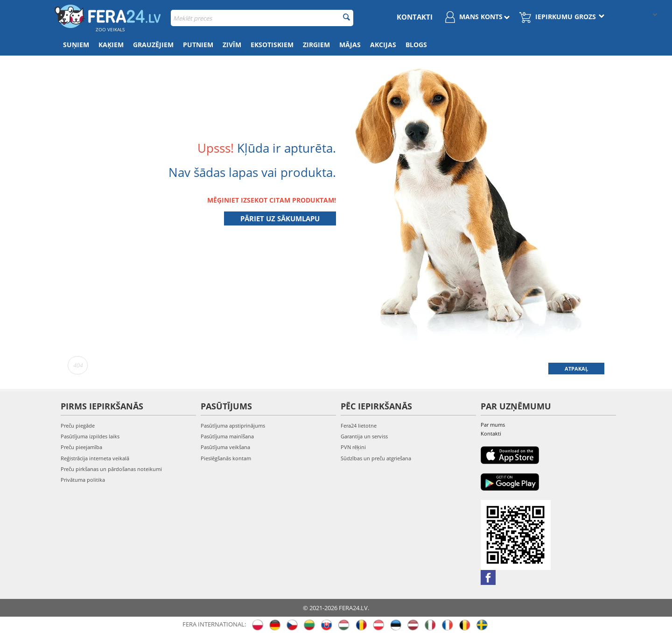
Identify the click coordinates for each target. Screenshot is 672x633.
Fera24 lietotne (359, 426)
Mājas (350, 45)
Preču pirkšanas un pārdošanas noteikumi (111, 469)
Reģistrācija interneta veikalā (95, 458)
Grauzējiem (153, 45)
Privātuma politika (83, 480)
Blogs (416, 45)
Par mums (493, 425)
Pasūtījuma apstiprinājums (233, 426)
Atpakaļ (576, 369)
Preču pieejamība (81, 447)
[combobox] (262, 18)
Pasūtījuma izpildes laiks (90, 436)
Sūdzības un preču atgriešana (376, 458)
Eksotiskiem (272, 45)
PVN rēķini (353, 447)
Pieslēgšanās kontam (226, 458)
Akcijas (383, 45)
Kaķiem (111, 45)
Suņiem (76, 45)
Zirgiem (316, 45)
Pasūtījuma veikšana (225, 447)
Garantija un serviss (364, 436)
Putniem (198, 45)
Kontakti (415, 17)
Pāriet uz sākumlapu (280, 218)
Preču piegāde (78, 426)
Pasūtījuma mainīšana (227, 436)
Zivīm (232, 45)
